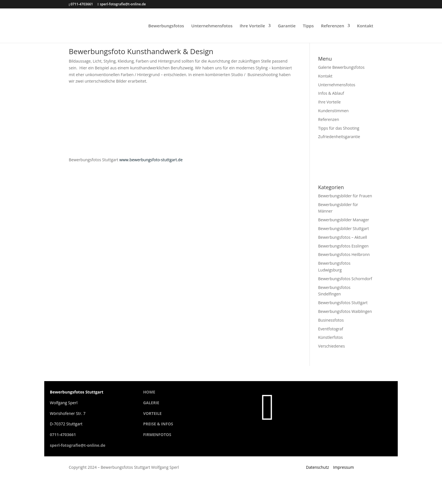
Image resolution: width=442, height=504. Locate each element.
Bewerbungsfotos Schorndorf (345, 279)
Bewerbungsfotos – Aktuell (343, 237)
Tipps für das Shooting (339, 128)
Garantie (287, 26)
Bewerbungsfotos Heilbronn (344, 254)
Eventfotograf (331, 329)
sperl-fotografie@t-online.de (78, 445)
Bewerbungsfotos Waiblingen (345, 311)
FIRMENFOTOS (157, 435)
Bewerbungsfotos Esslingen (343, 246)
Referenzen (333, 26)
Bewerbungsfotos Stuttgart (343, 303)
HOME (149, 392)
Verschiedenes (332, 346)
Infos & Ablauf (331, 93)
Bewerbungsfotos (166, 26)
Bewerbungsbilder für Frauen (345, 196)
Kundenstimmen (333, 111)
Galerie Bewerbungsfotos (342, 67)
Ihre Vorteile (252, 26)
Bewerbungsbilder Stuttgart (344, 228)
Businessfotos (331, 320)
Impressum (344, 467)
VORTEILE (153, 413)
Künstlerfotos (331, 337)
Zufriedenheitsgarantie (339, 137)
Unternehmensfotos (212, 26)
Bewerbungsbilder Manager (344, 220)
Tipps (308, 26)
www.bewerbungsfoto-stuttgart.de (151, 160)
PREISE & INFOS (158, 424)
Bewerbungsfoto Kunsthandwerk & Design (141, 51)
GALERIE (151, 403)
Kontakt (365, 26)
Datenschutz (317, 467)
